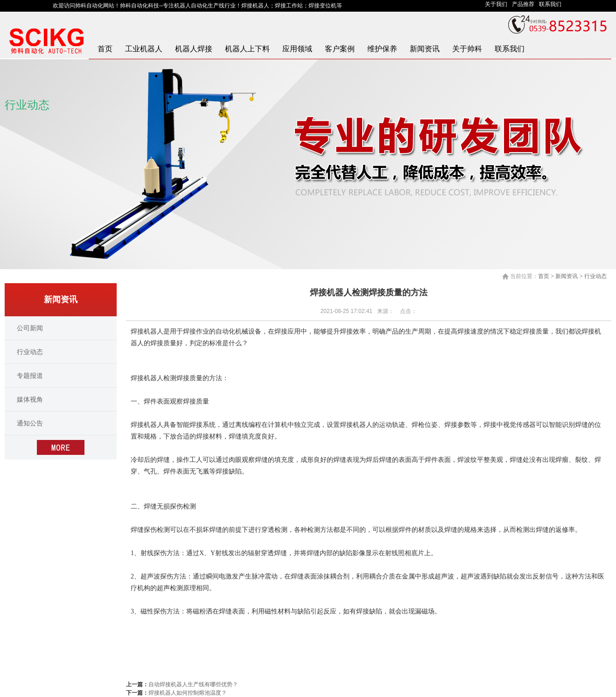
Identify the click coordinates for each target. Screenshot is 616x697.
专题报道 (30, 376)
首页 (105, 49)
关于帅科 (467, 49)
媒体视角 (30, 399)
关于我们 (498, 4)
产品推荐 (525, 4)
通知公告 (30, 423)
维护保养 (382, 49)
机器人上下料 (247, 49)
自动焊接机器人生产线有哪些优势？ (193, 684)
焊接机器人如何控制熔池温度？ (188, 693)
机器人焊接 (194, 49)
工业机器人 (144, 49)
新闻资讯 (425, 49)
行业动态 (595, 276)
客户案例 (340, 49)
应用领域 (297, 49)
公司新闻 (30, 328)
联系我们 (552, 4)
